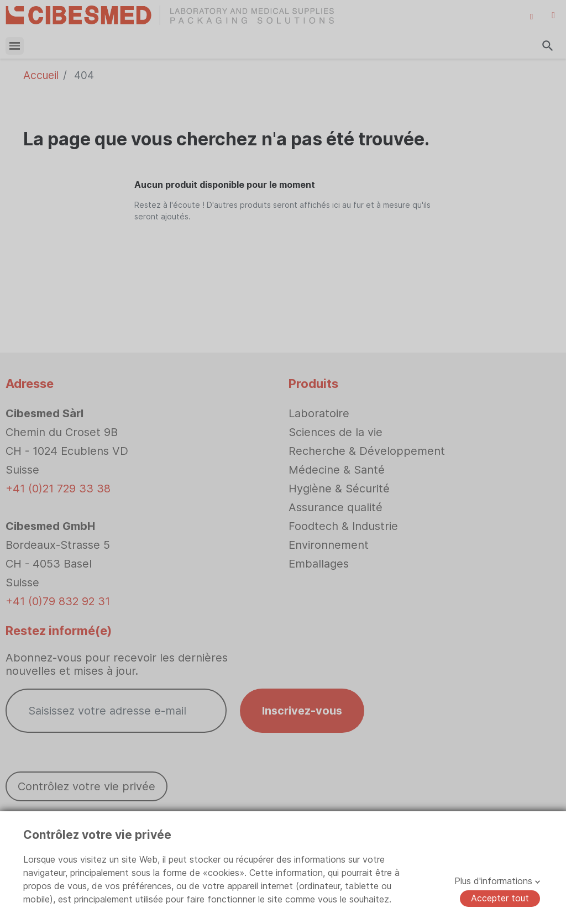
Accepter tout (500, 898)
